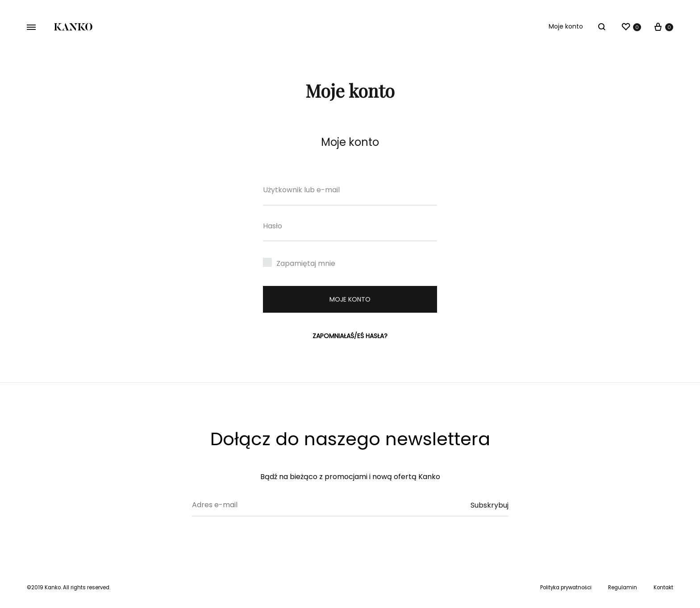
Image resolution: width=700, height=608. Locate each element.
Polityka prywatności (566, 587)
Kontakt (663, 587)
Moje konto (566, 26)
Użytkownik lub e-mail (301, 190)
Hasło (273, 226)
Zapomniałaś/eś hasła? (350, 336)
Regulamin (623, 587)
